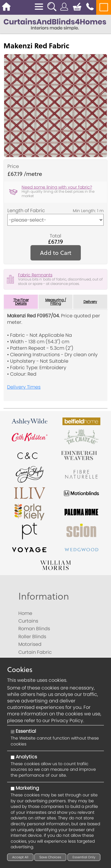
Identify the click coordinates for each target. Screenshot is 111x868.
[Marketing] (13, 789)
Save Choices (50, 857)
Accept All (20, 857)
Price (13, 166)
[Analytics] (13, 757)
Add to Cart (56, 253)
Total (55, 236)
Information (44, 596)
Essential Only (84, 857)
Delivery (90, 302)
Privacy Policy (67, 721)
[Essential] (13, 732)
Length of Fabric (26, 211)
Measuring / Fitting (56, 302)
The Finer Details (21, 302)
